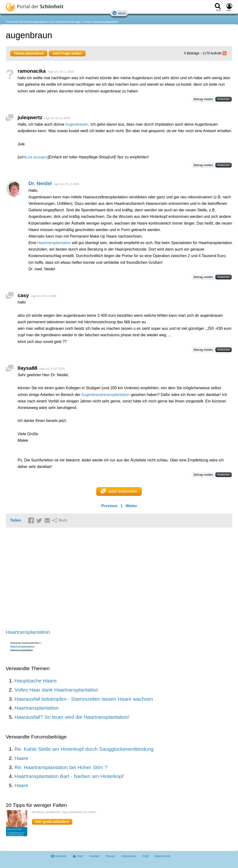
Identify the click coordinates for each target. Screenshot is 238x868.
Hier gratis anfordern (52, 822)
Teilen (16, 520)
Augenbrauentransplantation (105, 395)
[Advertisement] (81, 579)
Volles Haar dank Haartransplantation (56, 690)
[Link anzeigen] (37, 157)
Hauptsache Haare (36, 681)
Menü (119, 13)
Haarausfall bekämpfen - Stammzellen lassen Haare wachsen (84, 699)
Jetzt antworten (119, 491)
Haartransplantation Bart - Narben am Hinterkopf (69, 776)
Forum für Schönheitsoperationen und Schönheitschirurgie (43, 22)
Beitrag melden (203, 99)
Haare (21, 758)
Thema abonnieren (29, 53)
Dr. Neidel (40, 183)
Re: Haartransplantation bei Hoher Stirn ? (61, 767)
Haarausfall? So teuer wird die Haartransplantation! (72, 717)
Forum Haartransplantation (101, 22)
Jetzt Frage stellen (67, 53)
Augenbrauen (77, 124)
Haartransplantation (54, 243)
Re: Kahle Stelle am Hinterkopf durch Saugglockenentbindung (84, 749)
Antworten (224, 99)
